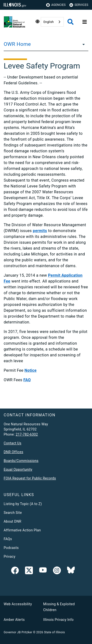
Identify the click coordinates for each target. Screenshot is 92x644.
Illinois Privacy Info (58, 620)
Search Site (13, 513)
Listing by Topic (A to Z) (23, 504)
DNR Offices (13, 452)
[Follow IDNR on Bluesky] (71, 571)
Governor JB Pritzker (18, 632)
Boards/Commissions (21, 461)
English (49, 22)
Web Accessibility (18, 604)
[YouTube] (43, 571)
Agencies (56, 5)
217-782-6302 (27, 434)
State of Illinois (54, 632)
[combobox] (52, 22)
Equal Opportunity (18, 469)
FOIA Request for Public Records (30, 478)
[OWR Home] (82, 44)
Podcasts (11, 548)
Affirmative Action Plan (22, 530)
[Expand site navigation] (85, 22)
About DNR (13, 521)
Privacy (10, 556)
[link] (15, 571)
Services (79, 5)
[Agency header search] (71, 22)
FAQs (8, 539)
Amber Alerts (14, 620)
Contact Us (13, 443)
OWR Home (17, 44)
